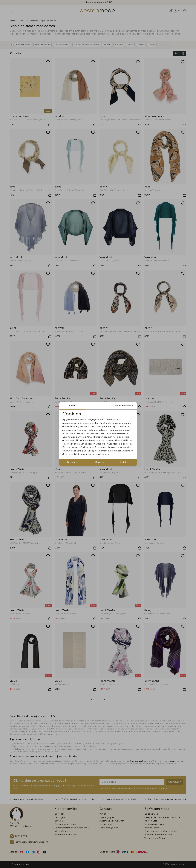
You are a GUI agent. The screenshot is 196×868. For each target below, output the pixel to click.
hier (104, 447)
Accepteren (73, 462)
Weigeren (100, 462)
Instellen (125, 462)
